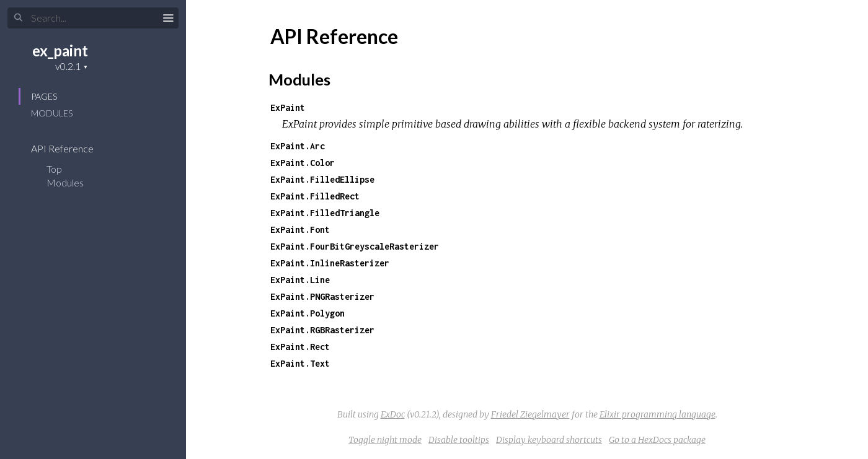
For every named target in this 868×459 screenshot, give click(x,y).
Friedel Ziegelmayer (530, 414)
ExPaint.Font (300, 229)
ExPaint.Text (300, 363)
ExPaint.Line (300, 280)
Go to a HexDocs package (657, 440)
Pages (44, 96)
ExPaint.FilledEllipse (322, 179)
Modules (52, 113)
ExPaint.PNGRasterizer (322, 296)
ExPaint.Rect (300, 347)
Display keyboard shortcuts (549, 440)
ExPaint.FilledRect (315, 196)
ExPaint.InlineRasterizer (330, 263)
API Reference (70, 148)
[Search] (93, 18)
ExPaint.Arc (298, 146)
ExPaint (288, 107)
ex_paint (60, 50)
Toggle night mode (385, 440)
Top (54, 169)
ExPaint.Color (303, 163)
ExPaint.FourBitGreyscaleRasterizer (355, 246)
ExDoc (393, 414)
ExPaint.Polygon (308, 313)
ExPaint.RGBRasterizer (322, 330)
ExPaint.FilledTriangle (325, 213)
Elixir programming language (658, 414)
